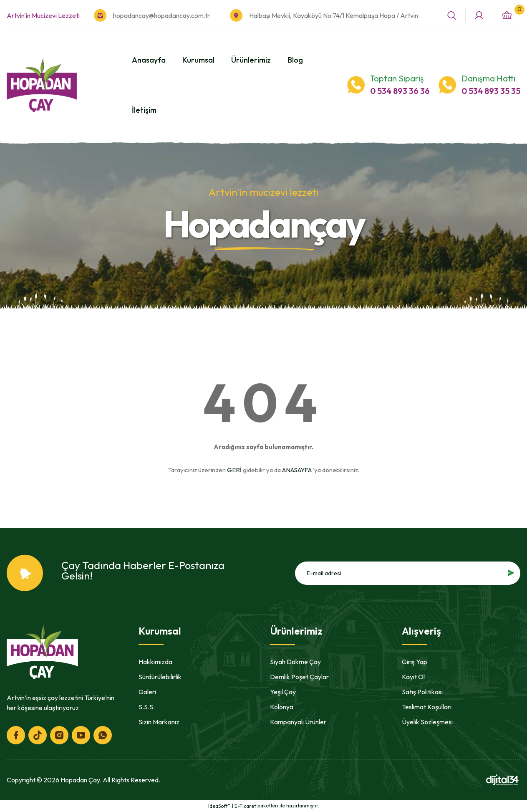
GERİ (234, 470)
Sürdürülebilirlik (160, 677)
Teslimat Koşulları (427, 707)
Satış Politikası (422, 692)
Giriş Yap (415, 662)
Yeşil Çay (283, 692)
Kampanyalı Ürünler (298, 722)
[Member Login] (479, 16)
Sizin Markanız (159, 722)
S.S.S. (147, 707)
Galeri (147, 692)
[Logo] (42, 85)
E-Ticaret (245, 806)
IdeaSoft (219, 806)
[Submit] (511, 573)
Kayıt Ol (413, 677)
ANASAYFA (297, 470)
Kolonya (282, 707)
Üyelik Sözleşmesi (427, 722)
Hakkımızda (155, 662)
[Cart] (507, 16)
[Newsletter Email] (408, 573)
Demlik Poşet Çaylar (299, 677)
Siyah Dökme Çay (295, 662)
